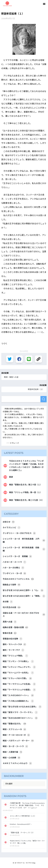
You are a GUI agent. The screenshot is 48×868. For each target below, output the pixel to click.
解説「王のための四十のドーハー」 (20, 718)
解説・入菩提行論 (13, 752)
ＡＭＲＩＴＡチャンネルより (17, 763)
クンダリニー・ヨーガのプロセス (19, 533)
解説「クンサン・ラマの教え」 (18, 661)
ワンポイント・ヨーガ (14, 573)
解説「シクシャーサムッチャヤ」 (19, 667)
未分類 (8, 602)
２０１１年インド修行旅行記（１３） (23, 816)
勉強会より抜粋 (12, 585)
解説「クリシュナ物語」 (15, 656)
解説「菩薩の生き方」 (14, 724)
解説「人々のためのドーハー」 (18, 695)
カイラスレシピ (12, 528)
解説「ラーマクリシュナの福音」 (19, 690)
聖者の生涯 (10, 633)
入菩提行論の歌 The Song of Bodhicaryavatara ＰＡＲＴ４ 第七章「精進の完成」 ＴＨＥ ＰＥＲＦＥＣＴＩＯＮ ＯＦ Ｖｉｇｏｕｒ (28, 805)
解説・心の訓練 (12, 758)
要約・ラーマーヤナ (14, 650)
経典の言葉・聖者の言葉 (15, 627)
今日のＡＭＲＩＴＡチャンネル (18, 579)
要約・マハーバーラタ (14, 644)
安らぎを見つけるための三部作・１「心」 (23, 590)
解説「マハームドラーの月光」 (18, 673)
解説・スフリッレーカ (14, 729)
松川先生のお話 (12, 607)
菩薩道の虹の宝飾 (13, 639)
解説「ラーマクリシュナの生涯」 (19, 684)
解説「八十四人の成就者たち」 (18, 701)
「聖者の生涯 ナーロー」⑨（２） (22, 833)
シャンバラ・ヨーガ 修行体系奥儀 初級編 (24, 549)
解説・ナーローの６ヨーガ (16, 735)
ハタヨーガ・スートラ (14, 562)
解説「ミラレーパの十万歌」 (17, 678)
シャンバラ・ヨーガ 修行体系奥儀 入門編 (24, 540)
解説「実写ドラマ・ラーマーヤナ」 (20, 712)
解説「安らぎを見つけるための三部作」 (22, 707)
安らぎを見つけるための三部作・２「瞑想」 (24, 596)
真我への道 (10, 622)
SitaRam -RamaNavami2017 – (21, 824)
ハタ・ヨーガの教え (14, 568)
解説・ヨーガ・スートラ (15, 746)
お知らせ (9, 522)
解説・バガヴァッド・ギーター (18, 741)
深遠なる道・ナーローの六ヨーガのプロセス (24, 615)
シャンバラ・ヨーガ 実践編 (17, 556)
